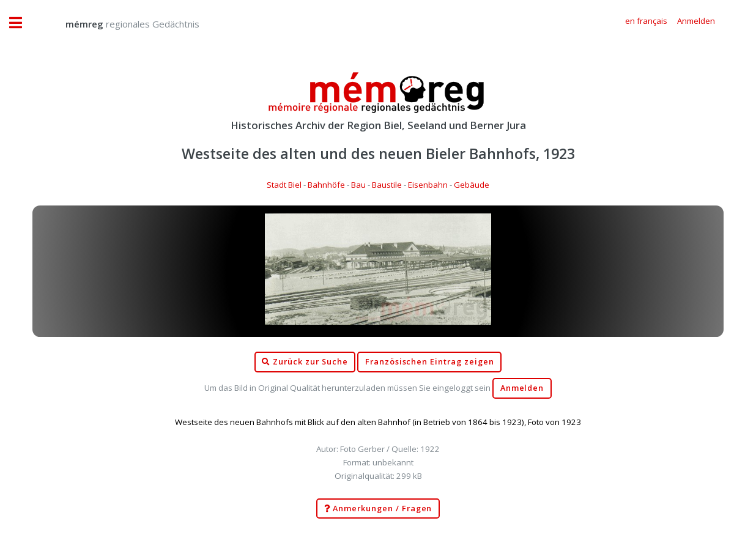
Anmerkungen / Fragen (378, 509)
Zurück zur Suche (305, 362)
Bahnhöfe (326, 185)
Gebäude (472, 185)
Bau (358, 185)
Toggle (22, 23)
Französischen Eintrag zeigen (430, 362)
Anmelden (522, 388)
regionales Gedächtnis (120, 24)
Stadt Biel (284, 185)
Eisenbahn (428, 185)
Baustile (387, 185)
